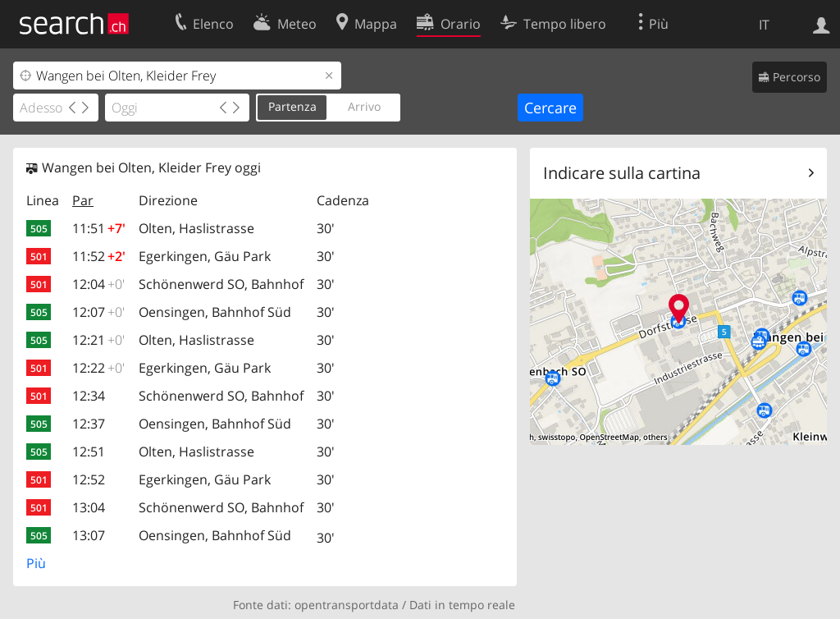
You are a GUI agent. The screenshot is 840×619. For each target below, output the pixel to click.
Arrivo (364, 106)
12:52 (89, 479)
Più (36, 563)
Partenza (292, 106)
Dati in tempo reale (462, 605)
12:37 (89, 424)
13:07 (89, 535)
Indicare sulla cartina (622, 173)
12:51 (89, 452)
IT (764, 25)
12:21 (98, 340)
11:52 (99, 256)
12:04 (98, 284)
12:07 (98, 312)
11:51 (99, 228)
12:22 (98, 368)
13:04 (89, 507)
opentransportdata (347, 605)
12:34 (89, 396)
